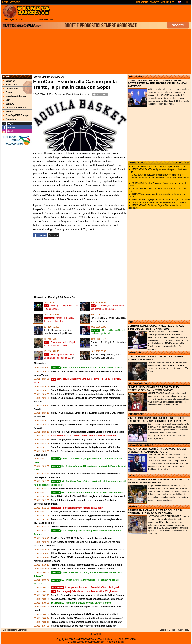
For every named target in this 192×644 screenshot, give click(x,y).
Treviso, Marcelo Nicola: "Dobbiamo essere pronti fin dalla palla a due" (88, 527)
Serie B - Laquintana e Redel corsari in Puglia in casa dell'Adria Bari (86, 447)
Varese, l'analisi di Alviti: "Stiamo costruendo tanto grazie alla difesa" (87, 599)
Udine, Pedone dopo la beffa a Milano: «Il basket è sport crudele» (85, 553)
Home (6, 77)
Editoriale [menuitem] (9, 81)
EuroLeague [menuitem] (11, 85)
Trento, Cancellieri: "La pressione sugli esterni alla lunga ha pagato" (86, 622)
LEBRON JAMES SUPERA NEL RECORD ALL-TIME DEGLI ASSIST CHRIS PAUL (156, 327)
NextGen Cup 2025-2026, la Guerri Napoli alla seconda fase (81, 538)
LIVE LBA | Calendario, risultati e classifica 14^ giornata (159, 202)
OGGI (178, 163)
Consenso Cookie (167, 630)
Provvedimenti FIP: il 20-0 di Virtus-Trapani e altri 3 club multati (84, 436)
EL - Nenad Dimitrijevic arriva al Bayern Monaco (81, 603)
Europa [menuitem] (8, 92)
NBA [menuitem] (7, 100)
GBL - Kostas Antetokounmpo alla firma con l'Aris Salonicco (87, 493)
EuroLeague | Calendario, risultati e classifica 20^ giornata (84, 591)
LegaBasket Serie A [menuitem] (14, 96)
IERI (186, 163)
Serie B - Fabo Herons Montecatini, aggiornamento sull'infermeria (85, 515)
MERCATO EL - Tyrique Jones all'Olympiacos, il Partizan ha (161, 200)
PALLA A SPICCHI (138, 383)
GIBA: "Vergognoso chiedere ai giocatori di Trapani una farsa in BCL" (87, 440)
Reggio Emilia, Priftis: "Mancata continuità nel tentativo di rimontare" (87, 618)
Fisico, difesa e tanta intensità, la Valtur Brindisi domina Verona (84, 387)
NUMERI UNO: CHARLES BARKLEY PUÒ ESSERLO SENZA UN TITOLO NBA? (153, 389)
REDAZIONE (96, 634)
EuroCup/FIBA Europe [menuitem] (16, 115)
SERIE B (133, 507)
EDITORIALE (135, 77)
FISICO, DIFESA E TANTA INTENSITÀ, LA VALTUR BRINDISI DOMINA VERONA (159, 481)
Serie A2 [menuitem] (9, 104)
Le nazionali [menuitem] (11, 88)
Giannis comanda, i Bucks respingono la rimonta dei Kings (82, 626)
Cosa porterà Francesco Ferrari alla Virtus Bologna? (85, 587)
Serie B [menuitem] (8, 111)
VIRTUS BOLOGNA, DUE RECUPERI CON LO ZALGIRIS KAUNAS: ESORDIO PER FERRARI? (157, 420)
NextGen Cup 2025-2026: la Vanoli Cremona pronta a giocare (82, 569)
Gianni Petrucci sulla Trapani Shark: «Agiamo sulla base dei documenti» (88, 496)
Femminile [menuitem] (10, 119)
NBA (131, 322)
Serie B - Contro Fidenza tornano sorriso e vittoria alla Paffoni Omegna (88, 595)
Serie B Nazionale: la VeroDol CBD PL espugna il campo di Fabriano (86, 390)
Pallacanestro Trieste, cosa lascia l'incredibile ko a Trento (81, 489)
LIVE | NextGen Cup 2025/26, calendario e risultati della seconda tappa (88, 550)
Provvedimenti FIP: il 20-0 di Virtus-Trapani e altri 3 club (159, 166)
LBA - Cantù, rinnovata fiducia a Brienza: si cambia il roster (87, 368)
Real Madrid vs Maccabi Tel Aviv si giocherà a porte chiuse (81, 444)
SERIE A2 (134, 476)
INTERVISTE (135, 353)
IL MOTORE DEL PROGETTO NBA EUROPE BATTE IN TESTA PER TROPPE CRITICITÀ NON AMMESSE (157, 83)
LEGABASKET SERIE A (141, 445)
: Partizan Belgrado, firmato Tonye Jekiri (77, 508)
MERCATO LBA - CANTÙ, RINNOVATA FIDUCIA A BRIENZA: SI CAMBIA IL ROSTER (158, 450)
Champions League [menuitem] (14, 108)
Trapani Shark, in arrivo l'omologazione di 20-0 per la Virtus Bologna (86, 565)
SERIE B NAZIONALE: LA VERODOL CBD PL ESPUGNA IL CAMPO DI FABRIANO (156, 512)
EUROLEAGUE (137, 414)
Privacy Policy (183, 630)
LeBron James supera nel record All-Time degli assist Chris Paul (84, 614)
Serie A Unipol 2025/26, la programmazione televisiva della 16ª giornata (88, 394)
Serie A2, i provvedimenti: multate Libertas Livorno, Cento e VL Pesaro (88, 432)
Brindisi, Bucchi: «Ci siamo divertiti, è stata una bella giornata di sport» (88, 512)
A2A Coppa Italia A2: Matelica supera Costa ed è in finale (80, 421)
